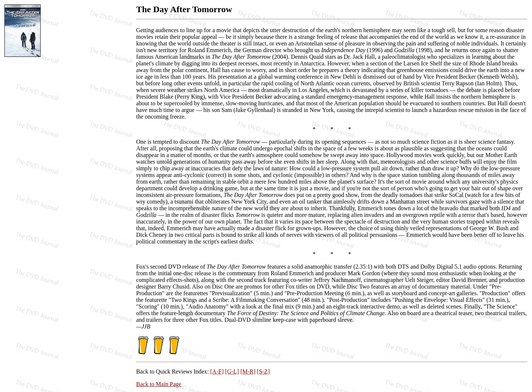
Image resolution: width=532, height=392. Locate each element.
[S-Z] (264, 371)
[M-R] (248, 371)
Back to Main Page (159, 384)
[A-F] (217, 371)
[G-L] (232, 371)
